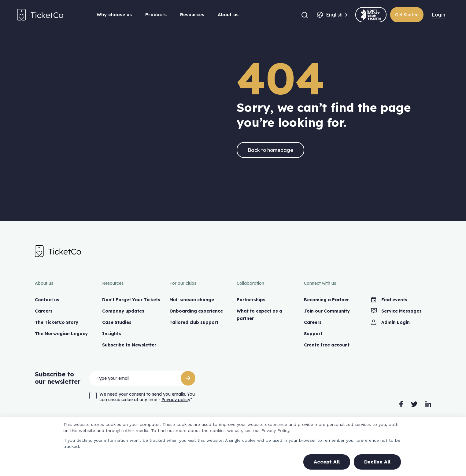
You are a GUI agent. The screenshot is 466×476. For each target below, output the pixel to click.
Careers (44, 311)
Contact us (47, 300)
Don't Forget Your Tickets (131, 300)
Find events (389, 300)
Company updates (123, 311)
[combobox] (334, 15)
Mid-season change (192, 300)
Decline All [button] (377, 462)
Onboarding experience (196, 311)
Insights (112, 334)
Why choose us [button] (114, 15)
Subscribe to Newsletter (129, 345)
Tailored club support (194, 322)
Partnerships (251, 300)
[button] (305, 15)
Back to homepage (270, 150)
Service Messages (396, 311)
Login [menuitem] (438, 15)
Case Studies (117, 322)
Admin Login (390, 322)
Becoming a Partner (326, 300)
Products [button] (156, 15)
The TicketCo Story (57, 322)
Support (313, 334)
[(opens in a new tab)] (371, 15)
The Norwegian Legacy (61, 334)
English (334, 15)
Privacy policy (176, 400)
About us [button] (228, 15)
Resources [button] (192, 15)
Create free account (327, 345)
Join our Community (327, 311)
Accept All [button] (327, 462)
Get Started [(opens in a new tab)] (407, 15)
